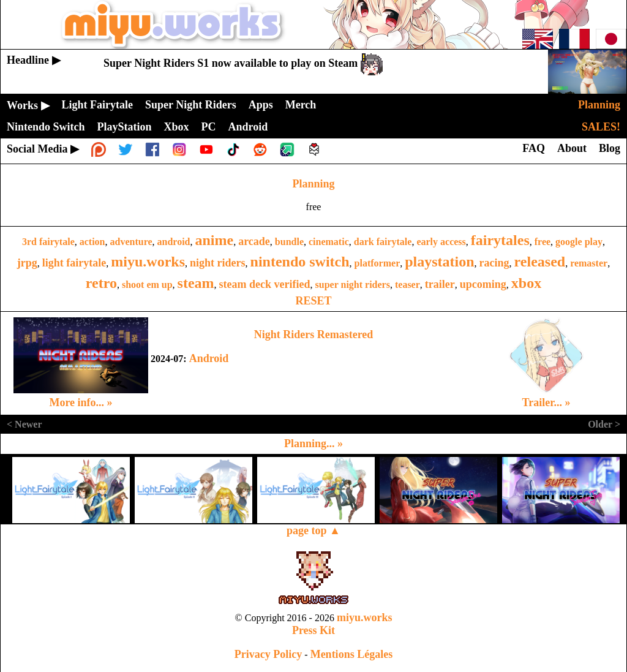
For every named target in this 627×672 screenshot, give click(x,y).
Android (209, 358)
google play (579, 242)
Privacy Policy (268, 654)
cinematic (329, 242)
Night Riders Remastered (314, 334)
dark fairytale (383, 242)
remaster (589, 263)
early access (441, 242)
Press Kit (313, 630)
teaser (407, 285)
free (543, 242)
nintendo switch (300, 262)
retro (101, 283)
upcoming (483, 284)
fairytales (500, 240)
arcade (254, 241)
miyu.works (148, 262)
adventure (131, 242)
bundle (289, 242)
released (540, 262)
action (92, 242)
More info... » (81, 402)
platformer (377, 263)
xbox (526, 283)
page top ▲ (313, 530)
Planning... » (313, 444)
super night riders (353, 285)
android (174, 242)
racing (494, 263)
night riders (218, 263)
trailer (440, 284)
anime (215, 240)
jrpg (27, 263)
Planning (313, 184)
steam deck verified (265, 284)
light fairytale (74, 263)
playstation (439, 262)
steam (196, 283)
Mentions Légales (352, 654)
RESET (313, 301)
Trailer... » (546, 402)
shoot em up (147, 285)
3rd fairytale (48, 242)
